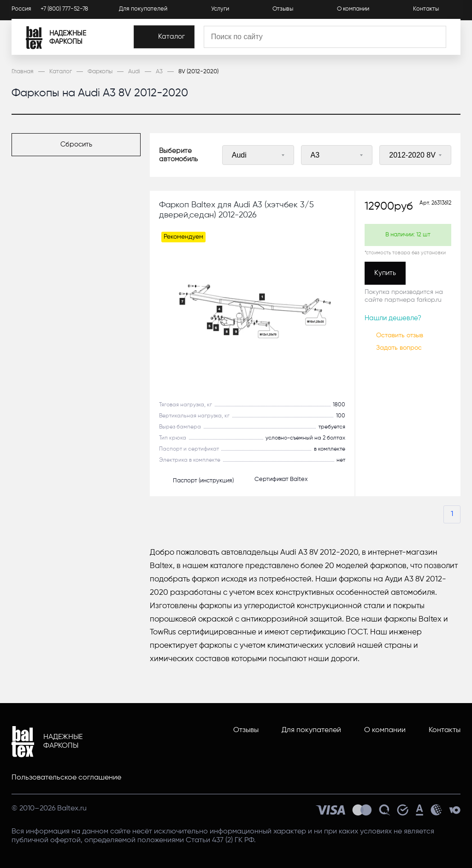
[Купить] (385, 273)
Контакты (426, 10)
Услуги (220, 10)
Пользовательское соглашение (66, 778)
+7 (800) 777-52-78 (64, 10)
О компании (353, 10)
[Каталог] (180, 39)
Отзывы (283, 10)
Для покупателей (143, 10)
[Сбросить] (76, 145)
